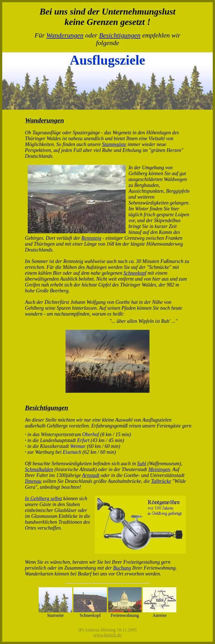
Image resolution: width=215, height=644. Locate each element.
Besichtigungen (120, 35)
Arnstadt (91, 475)
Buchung (122, 568)
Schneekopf (135, 273)
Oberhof (91, 434)
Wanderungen (65, 35)
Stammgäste (114, 144)
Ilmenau (33, 481)
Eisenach (72, 452)
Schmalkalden (39, 469)
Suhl (142, 464)
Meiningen (159, 469)
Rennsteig (91, 238)
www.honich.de (107, 635)
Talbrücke (161, 481)
